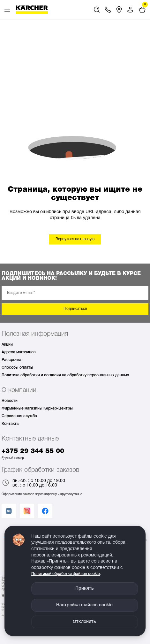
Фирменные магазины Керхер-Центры (37, 408)
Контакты (11, 424)
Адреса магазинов (19, 352)
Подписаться (75, 309)
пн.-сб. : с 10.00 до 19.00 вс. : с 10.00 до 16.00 (33, 483)
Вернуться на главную (75, 239)
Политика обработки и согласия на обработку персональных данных (65, 375)
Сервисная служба (19, 416)
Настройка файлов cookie (84, 605)
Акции (7, 345)
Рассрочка (11, 360)
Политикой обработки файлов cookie (66, 574)
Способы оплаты (17, 368)
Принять (85, 589)
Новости (10, 401)
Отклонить (84, 622)
